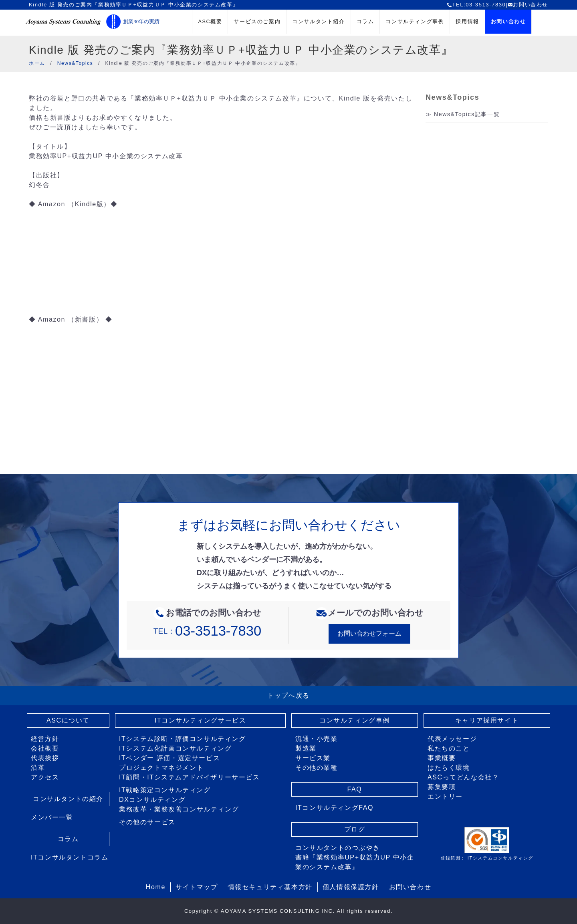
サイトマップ (197, 887)
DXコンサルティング (152, 800)
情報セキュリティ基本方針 (270, 887)
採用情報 (467, 22)
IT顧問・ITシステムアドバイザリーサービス (190, 777)
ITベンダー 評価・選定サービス (169, 758)
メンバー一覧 (52, 817)
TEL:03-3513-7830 (476, 5)
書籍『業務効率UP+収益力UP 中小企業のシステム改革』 (355, 862)
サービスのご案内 (257, 22)
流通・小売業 (317, 739)
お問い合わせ (528, 5)
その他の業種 (317, 768)
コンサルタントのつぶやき (338, 848)
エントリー (445, 796)
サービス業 (313, 758)
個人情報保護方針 (351, 887)
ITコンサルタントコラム (70, 857)
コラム (365, 22)
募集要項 (442, 787)
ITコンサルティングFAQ (334, 808)
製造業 (306, 748)
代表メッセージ (452, 739)
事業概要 (442, 758)
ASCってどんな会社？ (463, 777)
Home (156, 887)
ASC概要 (210, 22)
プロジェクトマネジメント (161, 768)
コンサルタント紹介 (318, 22)
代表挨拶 (45, 758)
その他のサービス (147, 822)
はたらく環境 (449, 768)
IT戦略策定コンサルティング (165, 790)
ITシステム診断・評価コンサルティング (183, 739)
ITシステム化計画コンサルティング (175, 748)
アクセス (45, 777)
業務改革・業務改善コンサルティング (179, 809)
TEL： (207, 631)
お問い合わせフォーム (369, 633)
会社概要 (45, 748)
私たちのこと (449, 748)
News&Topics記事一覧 (467, 114)
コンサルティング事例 (415, 22)
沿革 (38, 768)
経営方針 (45, 739)
